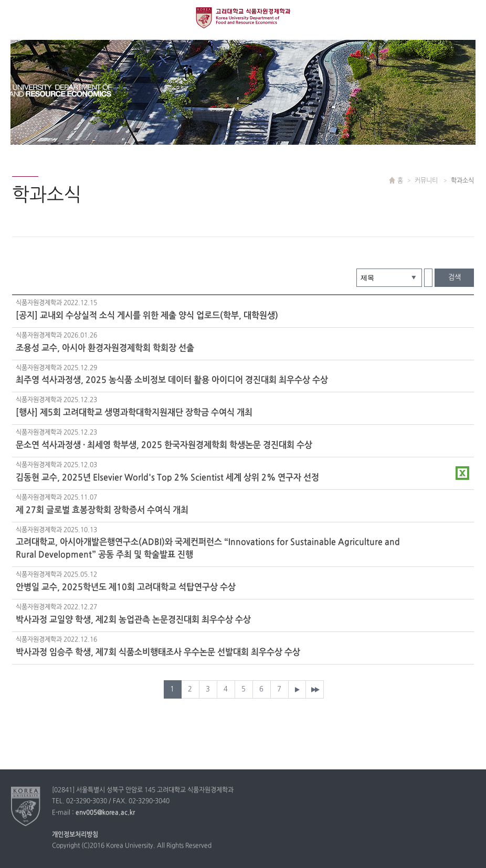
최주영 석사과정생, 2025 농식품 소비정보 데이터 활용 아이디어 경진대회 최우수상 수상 (172, 380)
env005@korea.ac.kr (105, 813)
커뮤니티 (427, 181)
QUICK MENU (469, 17)
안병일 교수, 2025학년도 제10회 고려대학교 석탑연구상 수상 (126, 587)
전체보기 (17, 17)
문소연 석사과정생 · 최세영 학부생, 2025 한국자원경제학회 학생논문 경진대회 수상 (164, 445)
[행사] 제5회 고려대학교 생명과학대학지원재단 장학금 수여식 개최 (134, 413)
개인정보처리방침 (75, 835)
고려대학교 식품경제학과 (243, 17)
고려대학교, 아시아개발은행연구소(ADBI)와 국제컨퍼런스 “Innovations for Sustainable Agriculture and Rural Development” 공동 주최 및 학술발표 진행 (208, 549)
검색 (455, 277)
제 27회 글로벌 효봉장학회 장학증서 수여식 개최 (102, 510)
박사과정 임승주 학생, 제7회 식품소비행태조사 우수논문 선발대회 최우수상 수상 (158, 652)
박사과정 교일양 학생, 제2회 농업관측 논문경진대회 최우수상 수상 (133, 620)
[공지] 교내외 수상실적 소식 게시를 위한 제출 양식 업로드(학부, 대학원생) (147, 316)
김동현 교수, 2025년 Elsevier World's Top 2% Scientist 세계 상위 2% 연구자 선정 (167, 478)
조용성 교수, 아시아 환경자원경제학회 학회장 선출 (105, 348)
